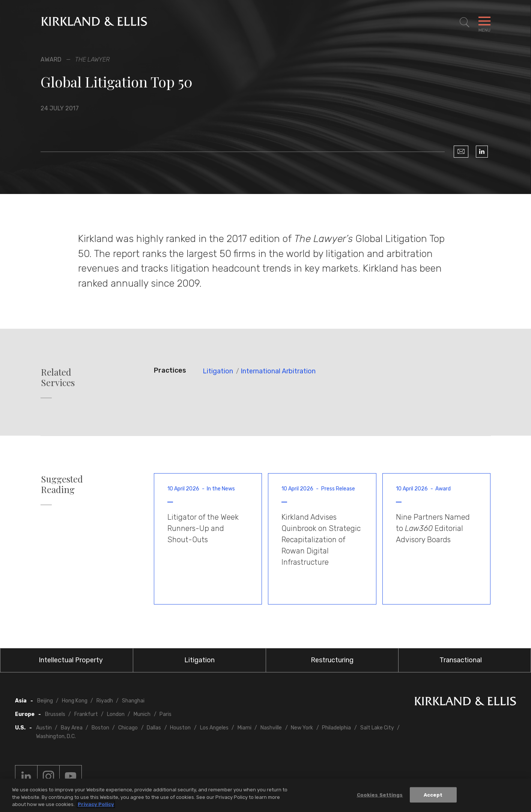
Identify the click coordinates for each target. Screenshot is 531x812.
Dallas (154, 728)
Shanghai (133, 701)
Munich (142, 714)
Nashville (271, 728)
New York (302, 728)
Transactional (461, 660)
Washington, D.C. (56, 736)
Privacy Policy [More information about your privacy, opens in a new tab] (96, 804)
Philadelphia (336, 728)
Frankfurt (86, 714)
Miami (244, 728)
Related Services (58, 377)
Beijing (45, 701)
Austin (44, 728)
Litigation (218, 371)
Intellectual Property (71, 660)
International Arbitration (278, 371)
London (116, 714)
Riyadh (105, 701)
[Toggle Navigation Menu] (484, 23)
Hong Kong (75, 701)
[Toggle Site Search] (465, 23)
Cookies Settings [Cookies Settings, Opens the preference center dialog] (380, 795)
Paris (165, 714)
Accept (433, 795)
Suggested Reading (62, 484)
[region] (265, 795)
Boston (100, 728)
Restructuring (332, 660)
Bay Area (72, 728)
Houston (180, 728)
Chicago (128, 728)
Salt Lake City (377, 728)
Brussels (55, 714)
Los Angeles (214, 728)
